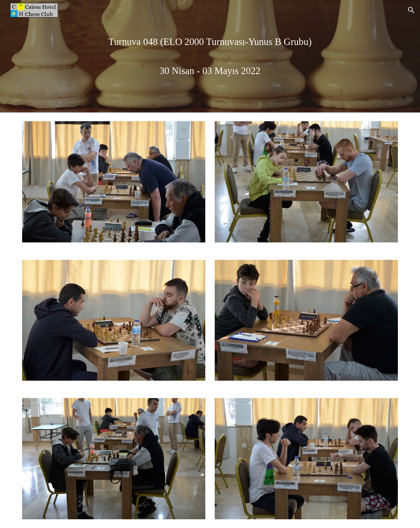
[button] (411, 10)
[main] (210, 56)
